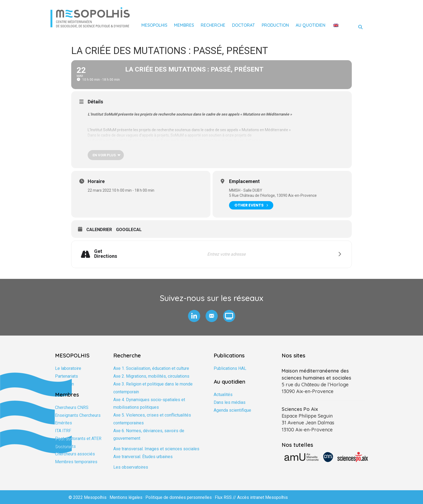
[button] (194, 316)
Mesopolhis (154, 25)
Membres (184, 25)
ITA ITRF (63, 431)
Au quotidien (311, 25)
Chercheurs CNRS (72, 407)
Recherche (213, 25)
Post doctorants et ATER (78, 439)
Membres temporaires (76, 462)
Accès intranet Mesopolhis (262, 497)
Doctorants (65, 446)
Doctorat (243, 25)
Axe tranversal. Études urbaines (143, 457)
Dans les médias (230, 402)
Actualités (223, 395)
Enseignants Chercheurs (78, 415)
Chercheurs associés (75, 454)
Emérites (64, 423)
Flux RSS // (226, 497)
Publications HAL (230, 368)
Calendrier (99, 230)
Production (275, 25)
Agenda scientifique (232, 410)
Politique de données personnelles (179, 497)
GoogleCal (129, 230)
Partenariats (66, 376)
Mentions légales (126, 497)
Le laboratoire (68, 368)
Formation (64, 384)
